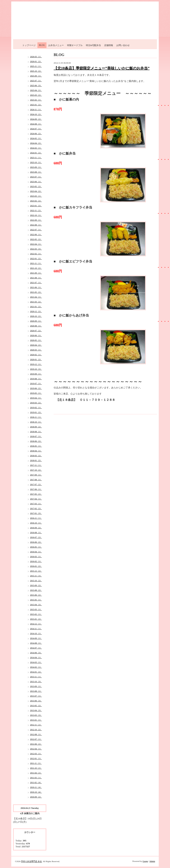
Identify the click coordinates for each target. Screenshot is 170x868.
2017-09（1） (36, 475)
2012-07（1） (36, 739)
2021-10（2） (36, 268)
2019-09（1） (36, 374)
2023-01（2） (36, 206)
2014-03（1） (36, 662)
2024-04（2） (36, 143)
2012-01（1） (36, 758)
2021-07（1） (36, 282)
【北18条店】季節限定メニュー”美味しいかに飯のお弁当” (102, 68)
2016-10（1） (36, 523)
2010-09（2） (36, 797)
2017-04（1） (36, 499)
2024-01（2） (36, 153)
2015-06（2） (36, 595)
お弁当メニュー (56, 45)
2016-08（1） (36, 532)
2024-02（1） (36, 148)
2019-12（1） (36, 364)
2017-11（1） (36, 465)
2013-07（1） (36, 696)
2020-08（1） (36, 326)
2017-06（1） (36, 489)
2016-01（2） (36, 566)
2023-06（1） (36, 182)
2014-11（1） (36, 629)
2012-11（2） (36, 725)
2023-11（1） (36, 158)
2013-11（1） (36, 677)
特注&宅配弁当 (93, 45)
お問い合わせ (123, 45)
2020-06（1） (36, 335)
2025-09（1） (36, 76)
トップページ (29, 45)
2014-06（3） (36, 653)
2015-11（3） (36, 576)
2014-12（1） (36, 624)
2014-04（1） (36, 657)
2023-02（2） (36, 201)
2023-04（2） (36, 191)
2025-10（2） (36, 71)
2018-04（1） (36, 451)
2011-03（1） (36, 778)
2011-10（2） (36, 768)
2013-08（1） (36, 691)
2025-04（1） (36, 90)
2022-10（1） (36, 215)
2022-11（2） (36, 210)
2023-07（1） (36, 177)
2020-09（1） (36, 321)
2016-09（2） (36, 528)
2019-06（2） (36, 388)
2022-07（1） (36, 230)
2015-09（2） (36, 585)
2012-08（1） (36, 734)
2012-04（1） (36, 749)
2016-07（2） (36, 537)
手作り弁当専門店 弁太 (31, 861)
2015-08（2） (36, 590)
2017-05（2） (36, 494)
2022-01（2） (36, 258)
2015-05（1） (36, 600)
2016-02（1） (36, 561)
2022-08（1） (36, 225)
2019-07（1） (36, 383)
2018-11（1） (36, 417)
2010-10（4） (36, 792)
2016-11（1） (36, 518)
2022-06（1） (36, 234)
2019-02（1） (36, 407)
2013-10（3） (36, 681)
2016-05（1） (36, 547)
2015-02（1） (36, 614)
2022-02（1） (36, 254)
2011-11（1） (36, 763)
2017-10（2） (36, 470)
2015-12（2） (36, 571)
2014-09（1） (36, 638)
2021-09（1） (36, 273)
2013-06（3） (36, 701)
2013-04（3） (36, 710)
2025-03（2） (36, 95)
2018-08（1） (36, 432)
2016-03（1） (36, 556)
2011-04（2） (36, 773)
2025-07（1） (36, 81)
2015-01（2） (36, 619)
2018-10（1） (36, 422)
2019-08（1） (36, 379)
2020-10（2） (36, 316)
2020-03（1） (36, 350)
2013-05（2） (36, 705)
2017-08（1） (36, 480)
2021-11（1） (36, 263)
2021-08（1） (36, 278)
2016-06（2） (36, 542)
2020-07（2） (36, 331)
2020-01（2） (36, 359)
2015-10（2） (36, 581)
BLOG (42, 45)
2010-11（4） (36, 787)
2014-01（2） (36, 672)
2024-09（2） (36, 119)
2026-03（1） (36, 57)
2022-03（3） (36, 249)
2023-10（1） (36, 162)
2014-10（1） (36, 633)
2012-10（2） (36, 730)
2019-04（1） (36, 398)
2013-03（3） (36, 715)
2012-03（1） (36, 754)
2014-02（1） (36, 667)
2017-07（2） (36, 484)
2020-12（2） (36, 311)
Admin (152, 861)
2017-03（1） (36, 504)
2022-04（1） (36, 244)
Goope (145, 861)
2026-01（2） (36, 61)
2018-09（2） (36, 427)
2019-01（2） (36, 412)
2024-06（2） (36, 133)
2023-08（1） (36, 172)
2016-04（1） (36, 552)
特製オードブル (75, 45)
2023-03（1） (36, 196)
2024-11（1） (36, 109)
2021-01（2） (36, 307)
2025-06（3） (36, 85)
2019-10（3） (36, 369)
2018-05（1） (36, 446)
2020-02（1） (36, 355)
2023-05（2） (36, 186)
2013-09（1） (36, 686)
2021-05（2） (36, 292)
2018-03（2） (36, 456)
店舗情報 (109, 45)
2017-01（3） (36, 513)
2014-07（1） (36, 648)
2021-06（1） (36, 287)
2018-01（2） (36, 460)
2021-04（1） (36, 297)
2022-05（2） (36, 239)
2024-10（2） (36, 114)
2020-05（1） (36, 340)
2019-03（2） (36, 403)
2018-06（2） (36, 441)
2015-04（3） (36, 605)
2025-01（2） (36, 105)
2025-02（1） (36, 100)
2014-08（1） (36, 643)
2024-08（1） (36, 124)
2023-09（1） (36, 167)
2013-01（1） (36, 720)
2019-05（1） (36, 393)
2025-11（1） (36, 66)
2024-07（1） (36, 129)
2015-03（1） (36, 609)
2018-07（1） (36, 436)
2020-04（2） (36, 345)
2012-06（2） (36, 744)
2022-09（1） (36, 220)
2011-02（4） (36, 782)
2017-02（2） (36, 508)
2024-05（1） (36, 138)
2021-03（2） (36, 302)
